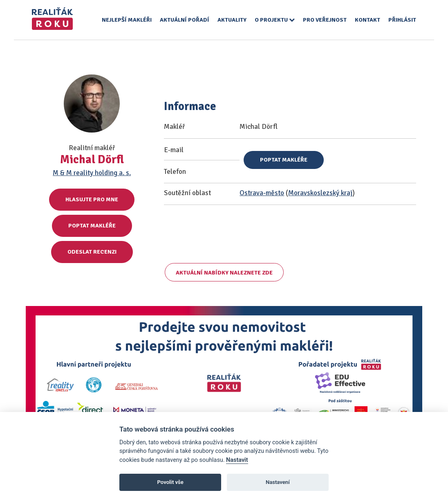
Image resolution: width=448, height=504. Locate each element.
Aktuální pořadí (185, 20)
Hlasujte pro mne (92, 199)
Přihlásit (402, 20)
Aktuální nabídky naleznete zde (224, 273)
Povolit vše (170, 482)
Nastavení (278, 482)
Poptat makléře (92, 226)
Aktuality (232, 20)
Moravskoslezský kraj (320, 193)
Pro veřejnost (325, 20)
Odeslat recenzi (92, 252)
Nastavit (237, 460)
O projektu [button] (275, 20)
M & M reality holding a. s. (92, 173)
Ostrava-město (262, 193)
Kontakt (367, 20)
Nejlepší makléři (127, 20)
